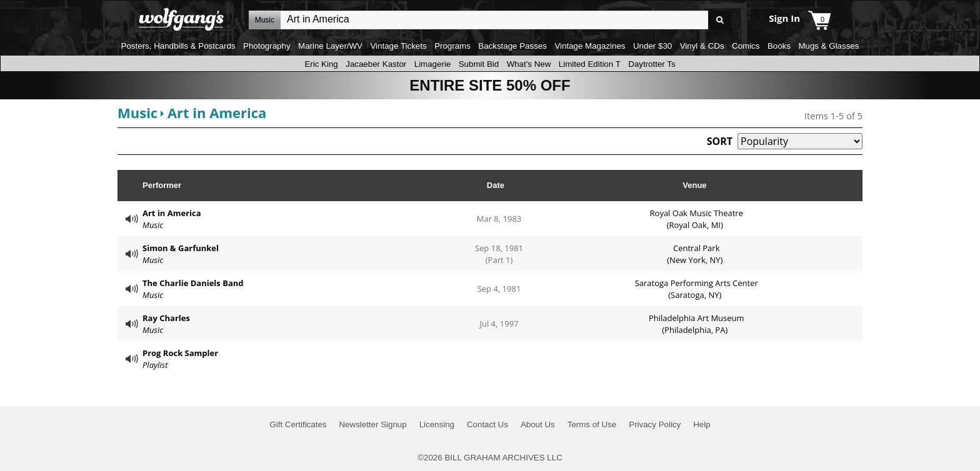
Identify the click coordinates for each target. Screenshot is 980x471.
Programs (452, 46)
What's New (529, 64)
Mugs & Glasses (828, 46)
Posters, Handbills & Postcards (178, 46)
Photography (267, 46)
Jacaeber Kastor (376, 64)
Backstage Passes (512, 46)
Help (702, 424)
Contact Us (487, 424)
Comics (746, 46)
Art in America (217, 112)
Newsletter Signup (372, 424)
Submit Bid (479, 64)
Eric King (321, 64)
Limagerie (433, 64)
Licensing (437, 424)
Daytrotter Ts (652, 64)
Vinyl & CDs (702, 46)
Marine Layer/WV (330, 46)
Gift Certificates (298, 424)
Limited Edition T (590, 64)
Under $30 (652, 46)
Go (720, 20)
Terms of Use (592, 424)
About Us (538, 424)
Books (779, 46)
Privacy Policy (655, 424)
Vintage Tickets (398, 46)
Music (137, 112)
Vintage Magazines (590, 46)
